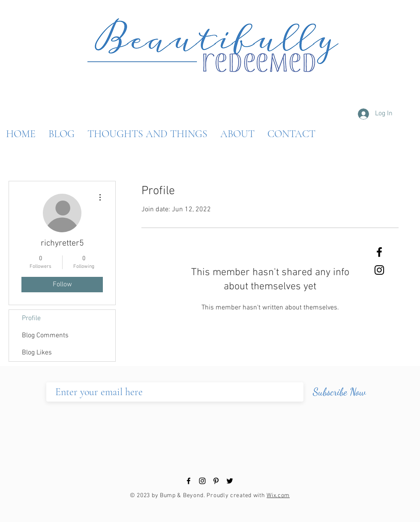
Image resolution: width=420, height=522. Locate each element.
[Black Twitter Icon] (230, 481)
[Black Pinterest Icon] (216, 481)
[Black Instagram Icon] (379, 270)
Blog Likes (37, 353)
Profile (31, 318)
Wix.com (278, 496)
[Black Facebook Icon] (379, 252)
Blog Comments (45, 336)
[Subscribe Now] (339, 392)
